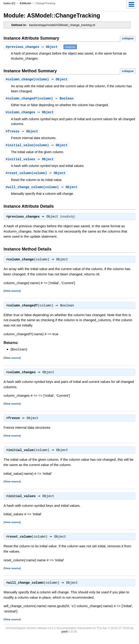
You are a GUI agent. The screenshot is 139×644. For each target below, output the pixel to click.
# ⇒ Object (33, 47)
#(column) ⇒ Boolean (40, 99)
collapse (128, 38)
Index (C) (10, 3)
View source (12, 293)
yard (64, 637)
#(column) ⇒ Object (37, 80)
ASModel (25, 3)
